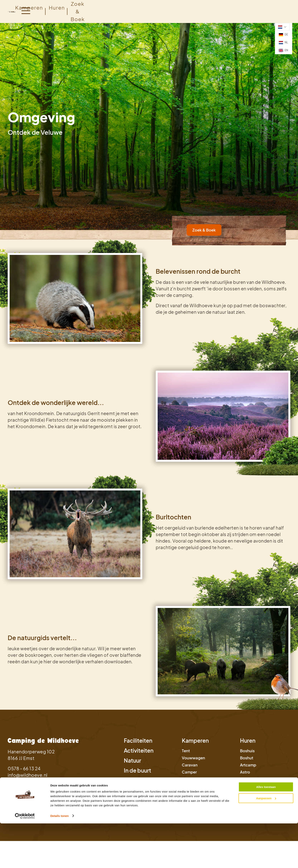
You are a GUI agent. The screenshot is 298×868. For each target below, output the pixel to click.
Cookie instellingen (110, 802)
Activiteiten (139, 750)
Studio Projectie (275, 808)
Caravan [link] (190, 765)
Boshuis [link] (247, 751)
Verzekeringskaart (145, 802)
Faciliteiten (138, 740)
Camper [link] (189, 772)
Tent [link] (186, 751)
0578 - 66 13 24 (24, 768)
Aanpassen (266, 553)
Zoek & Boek (20, 788)
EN (283, 50)
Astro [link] (245, 772)
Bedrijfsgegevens (75, 802)
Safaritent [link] (249, 779)
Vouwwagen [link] (193, 758)
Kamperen (29, 8)
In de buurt (137, 770)
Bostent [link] (247, 786)
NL (283, 43)
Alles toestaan (266, 542)
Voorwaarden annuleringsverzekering (195, 802)
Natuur (132, 760)
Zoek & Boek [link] (204, 230)
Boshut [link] (247, 758)
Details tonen (59, 571)
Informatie (137, 780)
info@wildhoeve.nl (28, 775)
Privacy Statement (24, 802)
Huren (248, 740)
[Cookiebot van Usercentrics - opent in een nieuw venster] (25, 571)
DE (283, 35)
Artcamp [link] (248, 765)
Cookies (50, 802)
